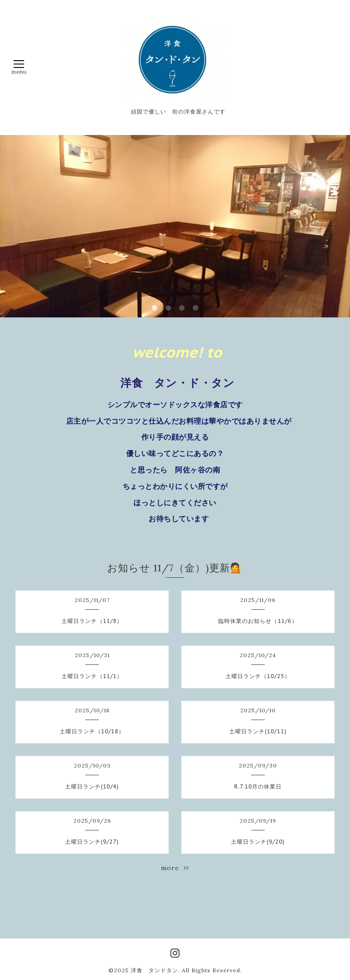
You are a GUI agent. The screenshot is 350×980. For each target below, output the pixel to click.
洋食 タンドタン (154, 970)
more (175, 868)
